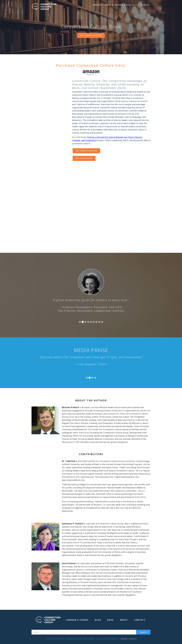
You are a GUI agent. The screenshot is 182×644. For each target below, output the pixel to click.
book (137, 5)
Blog (129, 5)
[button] (80, 322)
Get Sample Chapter (91, 35)
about (146, 5)
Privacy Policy (129, 639)
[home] (44, 7)
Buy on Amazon (84, 158)
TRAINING (119, 5)
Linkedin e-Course (102, 5)
